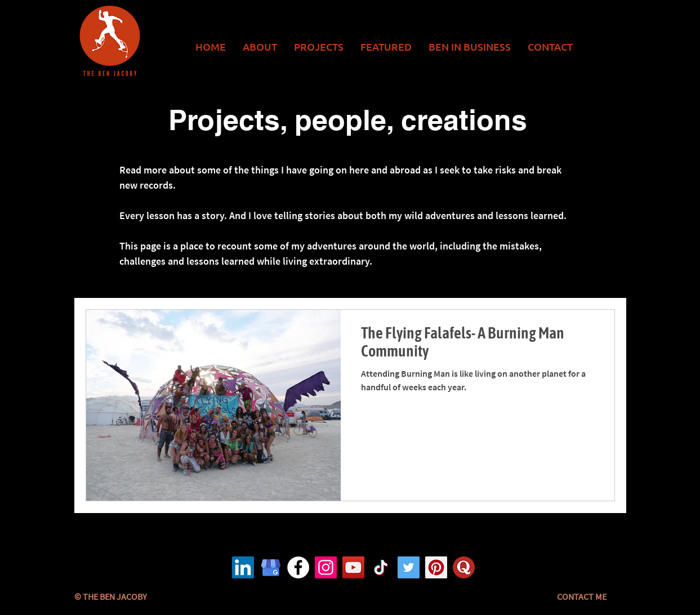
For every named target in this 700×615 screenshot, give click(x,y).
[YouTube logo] (353, 567)
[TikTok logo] (381, 567)
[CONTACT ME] (582, 596)
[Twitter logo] (409, 567)
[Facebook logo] (298, 567)
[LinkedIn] (243, 567)
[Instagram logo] (326, 567)
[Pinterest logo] (436, 567)
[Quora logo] (464, 567)
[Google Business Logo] (271, 567)
